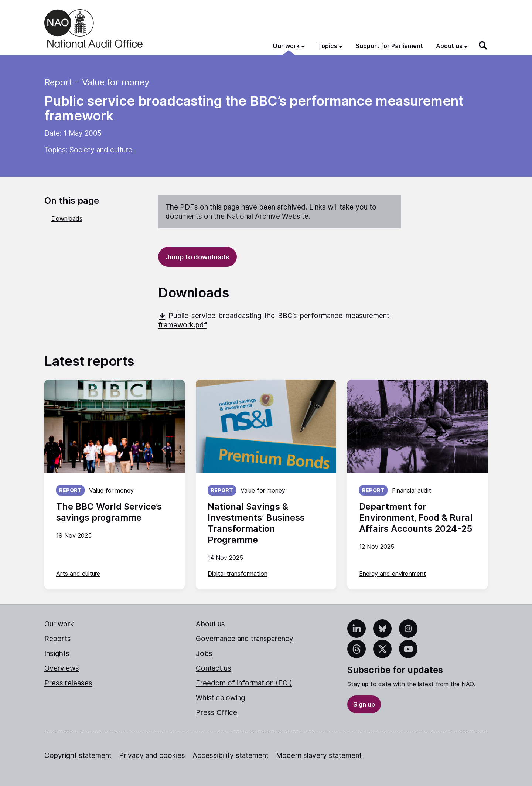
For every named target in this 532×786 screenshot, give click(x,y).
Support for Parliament (389, 46)
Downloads (67, 218)
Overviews (62, 668)
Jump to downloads (197, 257)
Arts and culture (78, 574)
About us (210, 624)
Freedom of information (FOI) (244, 683)
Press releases (68, 683)
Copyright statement (78, 756)
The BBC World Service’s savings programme (109, 512)
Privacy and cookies (152, 756)
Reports (58, 639)
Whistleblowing (220, 698)
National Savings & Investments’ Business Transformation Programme (256, 523)
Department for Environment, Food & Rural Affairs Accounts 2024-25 (416, 518)
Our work (59, 624)
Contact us (214, 668)
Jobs (204, 654)
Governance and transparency (245, 639)
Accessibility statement (231, 756)
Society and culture (101, 150)
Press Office (216, 713)
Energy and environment (393, 574)
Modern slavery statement (319, 756)
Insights (57, 654)
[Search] (483, 45)
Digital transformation (238, 574)
